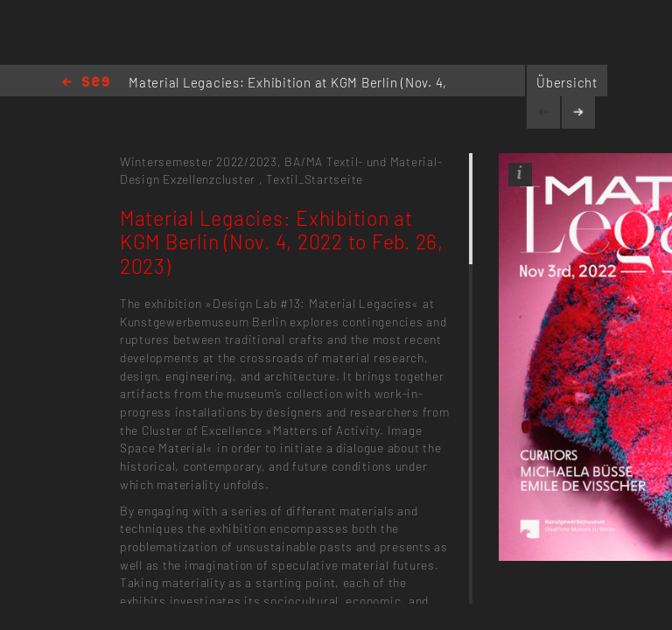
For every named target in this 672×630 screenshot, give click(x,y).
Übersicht (567, 82)
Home (86, 83)
